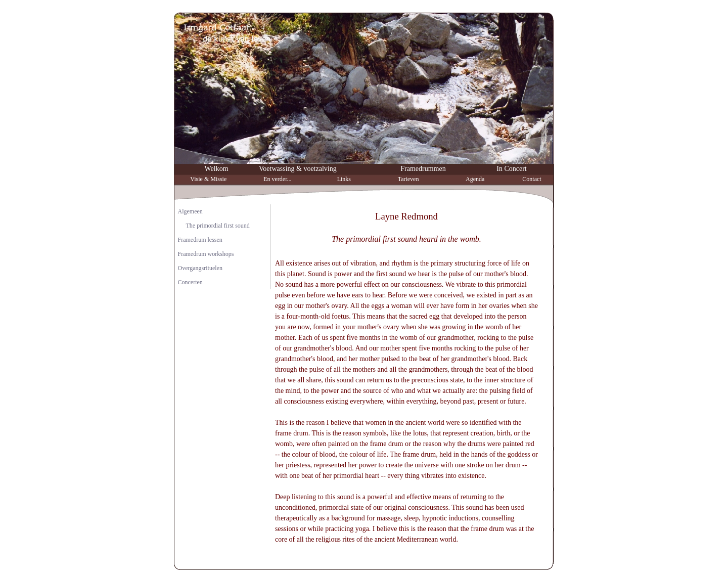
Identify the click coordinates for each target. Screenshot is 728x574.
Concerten (190, 282)
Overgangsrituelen (200, 268)
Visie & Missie (208, 179)
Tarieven (408, 179)
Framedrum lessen (200, 240)
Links (344, 179)
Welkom (216, 169)
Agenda (475, 179)
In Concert (511, 169)
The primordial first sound (218, 226)
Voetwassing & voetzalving (298, 169)
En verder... (277, 179)
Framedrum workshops (206, 254)
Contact (532, 179)
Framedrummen (423, 169)
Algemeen (190, 211)
